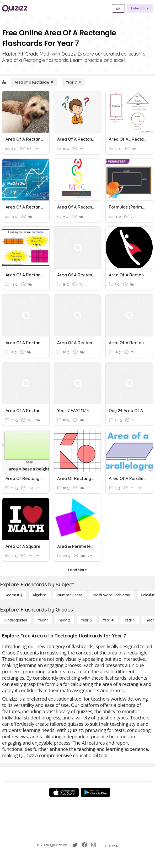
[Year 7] (73, 82)
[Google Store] (95, 792)
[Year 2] (65, 620)
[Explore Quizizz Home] (15, 8)
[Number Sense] (70, 595)
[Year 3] (86, 620)
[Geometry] (13, 595)
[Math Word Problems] (111, 595)
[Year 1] (43, 620)
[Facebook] (84, 845)
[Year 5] (130, 620)
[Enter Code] (140, 8)
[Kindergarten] (16, 620)
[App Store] (64, 792)
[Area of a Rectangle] (34, 82)
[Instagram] (94, 845)
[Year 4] (108, 620)
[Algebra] (40, 595)
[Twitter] (75, 845)
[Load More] (77, 570)
